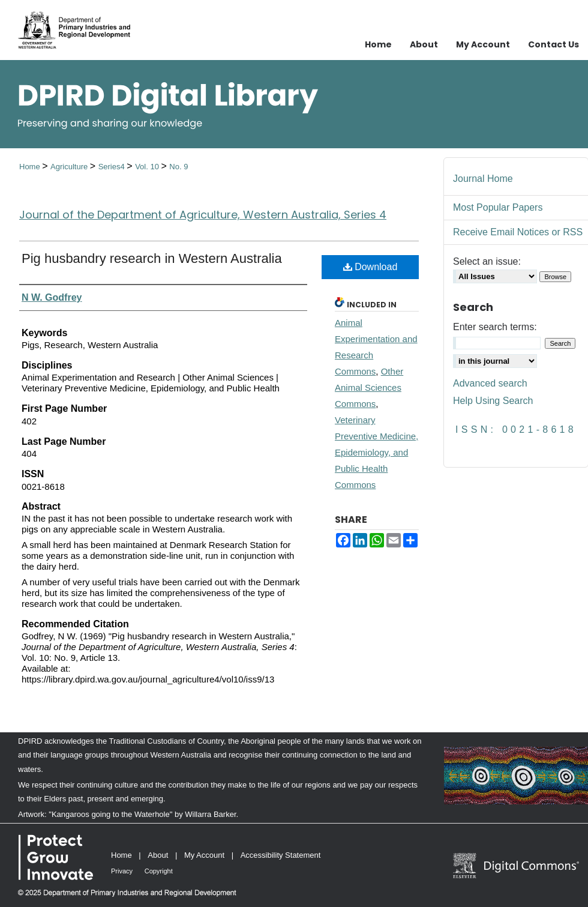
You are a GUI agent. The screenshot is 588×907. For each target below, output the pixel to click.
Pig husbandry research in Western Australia (152, 258)
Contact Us (553, 44)
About (158, 855)
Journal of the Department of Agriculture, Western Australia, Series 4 (203, 215)
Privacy (122, 871)
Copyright (159, 871)
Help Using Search (493, 401)
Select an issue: (487, 261)
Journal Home (483, 179)
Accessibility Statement (281, 855)
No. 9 (178, 167)
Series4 (113, 167)
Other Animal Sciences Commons (369, 387)
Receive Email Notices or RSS (518, 232)
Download (370, 267)
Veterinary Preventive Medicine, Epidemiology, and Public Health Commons (376, 452)
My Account (204, 855)
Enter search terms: (495, 327)
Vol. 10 (148, 167)
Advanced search (490, 383)
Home (31, 167)
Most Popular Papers (498, 207)
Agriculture (70, 167)
